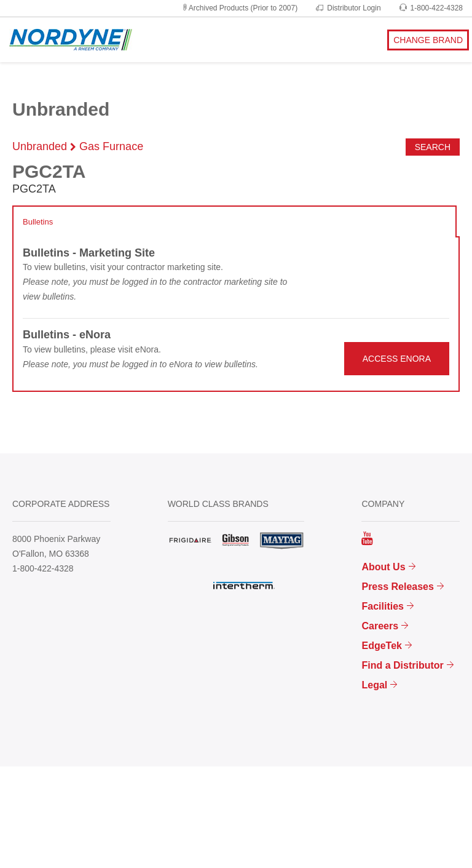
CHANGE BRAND (428, 40)
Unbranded (40, 146)
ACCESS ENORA (397, 359)
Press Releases (397, 587)
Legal (374, 685)
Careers (380, 626)
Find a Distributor (402, 665)
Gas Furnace (111, 146)
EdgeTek (382, 646)
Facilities (382, 606)
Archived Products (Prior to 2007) (239, 8)
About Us (383, 567)
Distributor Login (348, 8)
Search (433, 147)
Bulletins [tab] (38, 222)
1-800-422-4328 (431, 8)
